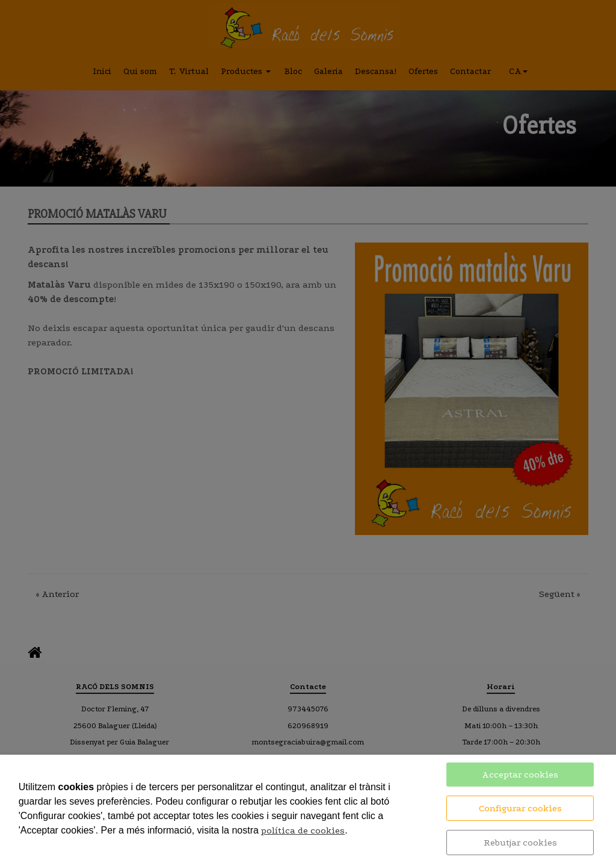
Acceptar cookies (520, 775)
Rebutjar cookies (520, 843)
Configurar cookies (520, 808)
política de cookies (303, 831)
